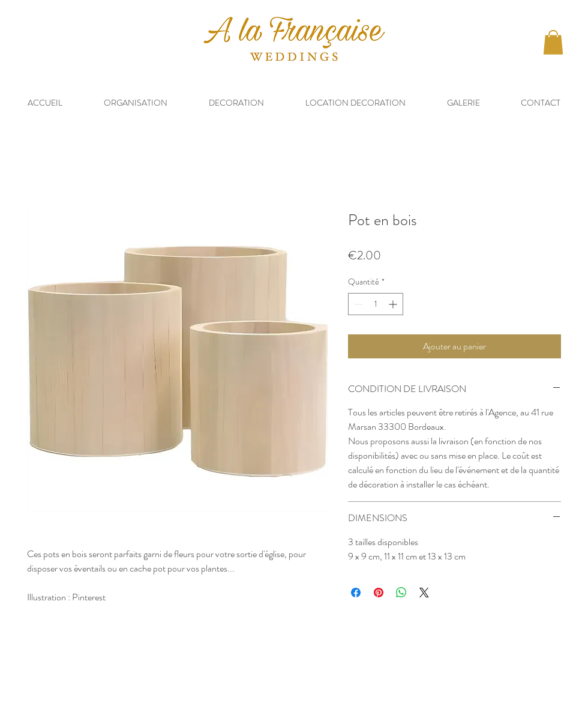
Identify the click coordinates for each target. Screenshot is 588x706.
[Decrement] (357, 304)
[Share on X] (424, 593)
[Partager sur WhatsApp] (401, 593)
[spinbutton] (376, 304)
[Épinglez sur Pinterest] (379, 593)
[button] (553, 42)
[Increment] (394, 304)
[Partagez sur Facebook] (356, 593)
